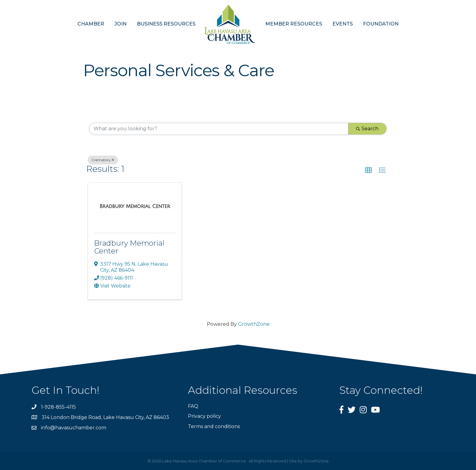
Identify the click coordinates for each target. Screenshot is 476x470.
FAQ (193, 406)
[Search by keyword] (219, 129)
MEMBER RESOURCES (294, 24)
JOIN (121, 24)
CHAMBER (91, 24)
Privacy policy (204, 416)
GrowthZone (254, 324)
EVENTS (343, 24)
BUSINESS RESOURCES (166, 24)
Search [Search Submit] (367, 129)
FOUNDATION (381, 24)
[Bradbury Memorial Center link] (135, 206)
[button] (369, 170)
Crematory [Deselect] (103, 160)
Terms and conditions (214, 426)
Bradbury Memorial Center (129, 247)
